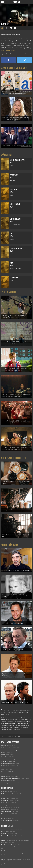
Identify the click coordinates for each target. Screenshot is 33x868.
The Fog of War (5, 803)
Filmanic (3, 840)
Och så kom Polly (5, 798)
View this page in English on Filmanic (11, 35)
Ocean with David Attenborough (8, 759)
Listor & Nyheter (9, 292)
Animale (3, 772)
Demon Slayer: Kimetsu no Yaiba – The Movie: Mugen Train (14, 768)
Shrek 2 (3, 816)
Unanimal (4, 755)
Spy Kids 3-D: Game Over (7, 796)
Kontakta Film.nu (5, 831)
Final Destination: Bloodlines (8, 774)
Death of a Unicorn (5, 763)
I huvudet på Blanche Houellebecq (9, 750)
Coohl (3, 843)
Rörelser (3, 752)
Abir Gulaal (4, 761)
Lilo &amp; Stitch (5, 781)
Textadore (4, 857)
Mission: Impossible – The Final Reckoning (11, 778)
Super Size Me (4, 792)
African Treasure (17, 46)
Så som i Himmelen (6, 820)
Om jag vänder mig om (6, 812)
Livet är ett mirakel (5, 807)
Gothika (3, 818)
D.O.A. (6, 46)
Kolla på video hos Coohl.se (13, 458)
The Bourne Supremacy (7, 794)
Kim (27, 46)
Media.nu (3, 859)
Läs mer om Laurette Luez (9, 51)
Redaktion (4, 834)
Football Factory (5, 809)
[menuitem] (3, 736)
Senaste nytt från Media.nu (14, 68)
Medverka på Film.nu (6, 836)
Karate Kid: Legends (6, 783)
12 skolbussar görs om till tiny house (9, 845)
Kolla (2, 851)
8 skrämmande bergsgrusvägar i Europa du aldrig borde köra (15, 853)
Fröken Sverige (5, 814)
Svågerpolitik (4, 863)
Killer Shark (8, 48)
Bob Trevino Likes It (6, 748)
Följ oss (3, 838)
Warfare (3, 757)
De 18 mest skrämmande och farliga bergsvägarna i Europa (14, 847)
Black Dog (3, 746)
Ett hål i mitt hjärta (5, 800)
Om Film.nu (4, 829)
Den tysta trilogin (5, 766)
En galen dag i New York (7, 805)
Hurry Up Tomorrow (6, 776)
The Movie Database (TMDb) (12, 720)
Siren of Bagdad (22, 48)
